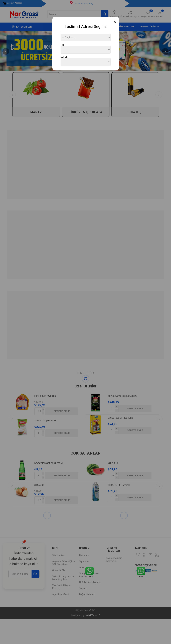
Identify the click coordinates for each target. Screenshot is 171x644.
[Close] (115, 22)
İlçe (62, 45)
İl (61, 33)
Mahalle (64, 57)
